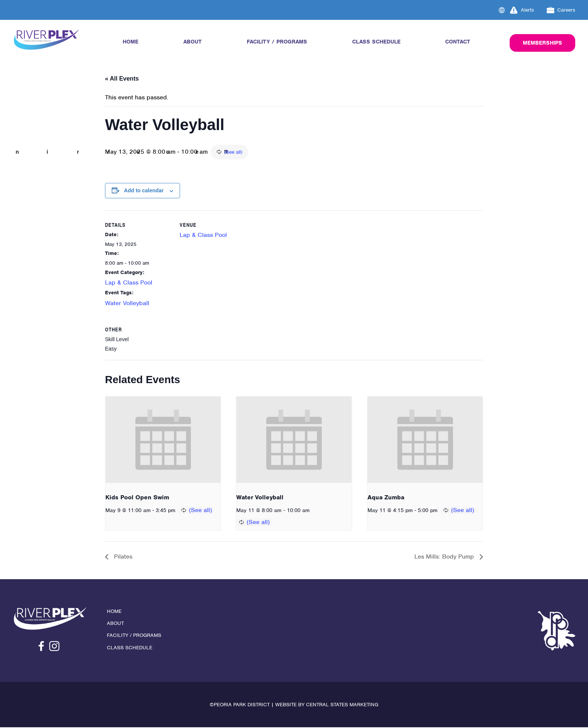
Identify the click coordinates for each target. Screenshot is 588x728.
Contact (458, 42)
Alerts (522, 10)
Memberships (542, 43)
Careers (561, 10)
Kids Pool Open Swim (137, 498)
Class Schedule (376, 42)
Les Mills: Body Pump (445, 557)
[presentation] (163, 440)
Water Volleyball (127, 303)
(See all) (275, 152)
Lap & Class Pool (129, 283)
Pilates (122, 557)
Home (130, 42)
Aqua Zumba (386, 498)
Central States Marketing (342, 705)
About (193, 42)
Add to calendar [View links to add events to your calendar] (144, 191)
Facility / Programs (277, 42)
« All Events (122, 79)
